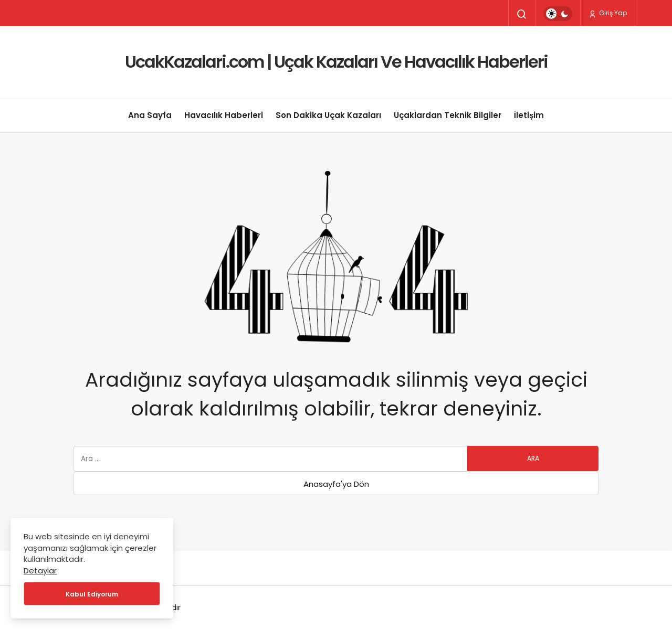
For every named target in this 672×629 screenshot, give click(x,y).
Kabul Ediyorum (92, 594)
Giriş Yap (608, 13)
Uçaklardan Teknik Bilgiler (448, 115)
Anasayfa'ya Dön (336, 484)
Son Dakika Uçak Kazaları (328, 115)
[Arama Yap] (522, 14)
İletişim (529, 115)
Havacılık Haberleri (224, 115)
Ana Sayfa (150, 115)
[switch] (558, 14)
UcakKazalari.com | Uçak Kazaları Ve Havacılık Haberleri (336, 62)
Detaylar (40, 571)
